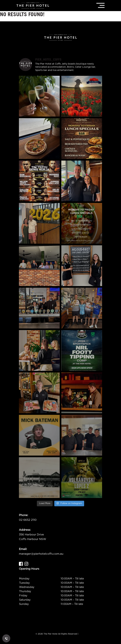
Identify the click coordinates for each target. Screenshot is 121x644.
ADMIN (82, 634)
